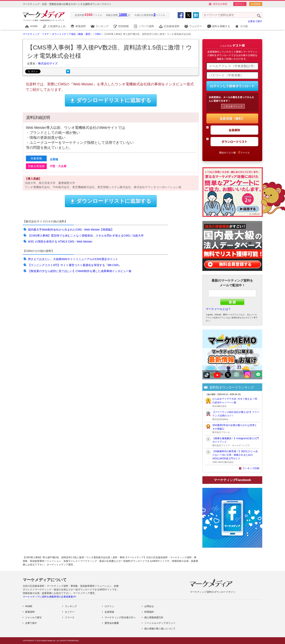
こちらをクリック (233, 106)
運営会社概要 (220, 4)
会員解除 (235, 130)
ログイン (240, 4)
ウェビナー (196, 26)
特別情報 (124, 26)
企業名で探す (255, 21)
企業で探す (31, 623)
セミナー (70, 612)
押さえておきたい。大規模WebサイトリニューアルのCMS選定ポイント (73, 259)
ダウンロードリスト (235, 142)
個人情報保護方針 (154, 617)
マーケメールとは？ (218, 309)
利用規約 (149, 612)
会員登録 (256, 4)
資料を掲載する (221, 26)
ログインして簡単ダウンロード (232, 86)
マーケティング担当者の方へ (120, 617)
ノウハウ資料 (146, 26)
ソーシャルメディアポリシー (160, 623)
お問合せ (149, 606)
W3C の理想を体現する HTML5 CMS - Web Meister (60, 242)
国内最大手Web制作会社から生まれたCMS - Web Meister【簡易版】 (71, 230)
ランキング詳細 (251, 468)
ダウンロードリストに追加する (111, 100)
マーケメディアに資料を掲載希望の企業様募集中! (49, 597)
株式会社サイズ (48, 63)
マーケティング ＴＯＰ (36, 34)
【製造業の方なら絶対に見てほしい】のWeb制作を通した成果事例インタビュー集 (80, 271)
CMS (98, 34)
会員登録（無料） (232, 118)
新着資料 (81, 26)
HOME (34, 26)
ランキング (102, 26)
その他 (244, 26)
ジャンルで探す (34, 617)
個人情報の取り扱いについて (160, 629)
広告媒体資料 (172, 26)
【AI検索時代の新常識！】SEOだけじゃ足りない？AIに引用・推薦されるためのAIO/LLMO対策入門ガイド (235, 455)
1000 (123, 15)
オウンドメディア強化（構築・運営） (72, 34)
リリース (70, 617)
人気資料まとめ (57, 26)
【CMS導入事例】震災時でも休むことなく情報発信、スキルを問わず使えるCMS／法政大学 (86, 236)
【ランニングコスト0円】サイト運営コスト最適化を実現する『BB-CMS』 (75, 265)
